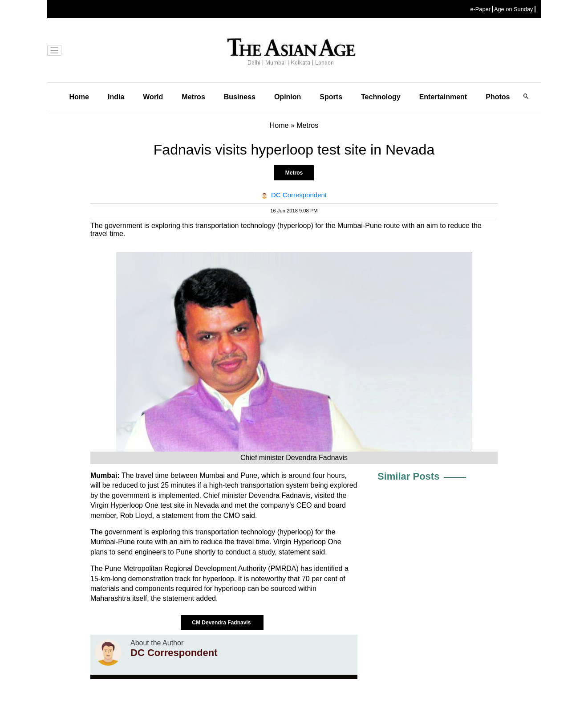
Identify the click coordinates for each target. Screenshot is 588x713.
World (153, 97)
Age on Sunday (514, 9)
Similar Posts (408, 476)
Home (79, 97)
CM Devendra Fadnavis (222, 623)
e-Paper (480, 9)
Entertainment (443, 97)
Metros (193, 97)
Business (240, 97)
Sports (331, 97)
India (116, 97)
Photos (498, 97)
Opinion (288, 97)
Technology (381, 97)
